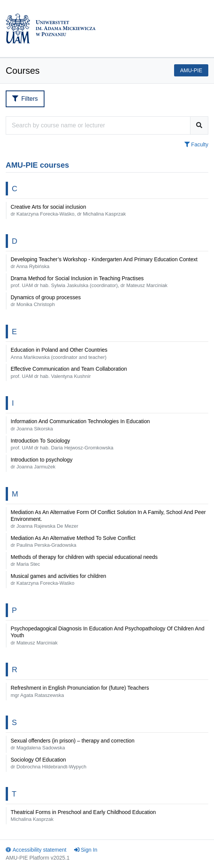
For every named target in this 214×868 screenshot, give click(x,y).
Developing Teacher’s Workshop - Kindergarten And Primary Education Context (104, 263)
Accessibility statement (36, 850)
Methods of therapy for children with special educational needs (86, 560)
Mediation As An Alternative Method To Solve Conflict (73, 541)
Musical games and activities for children (58, 579)
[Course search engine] (98, 125)
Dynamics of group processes (46, 301)
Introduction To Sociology (62, 444)
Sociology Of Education (48, 763)
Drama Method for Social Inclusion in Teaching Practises (89, 282)
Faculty (196, 144)
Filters (25, 99)
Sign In (86, 850)
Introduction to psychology (42, 463)
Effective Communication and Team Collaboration (69, 372)
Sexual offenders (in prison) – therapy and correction (73, 744)
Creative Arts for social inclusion (68, 210)
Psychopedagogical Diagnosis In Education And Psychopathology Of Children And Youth (108, 635)
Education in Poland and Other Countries (59, 353)
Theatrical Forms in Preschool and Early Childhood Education (83, 816)
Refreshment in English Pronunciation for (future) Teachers (80, 691)
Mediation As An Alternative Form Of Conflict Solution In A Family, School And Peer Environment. (108, 519)
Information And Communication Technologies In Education (80, 425)
